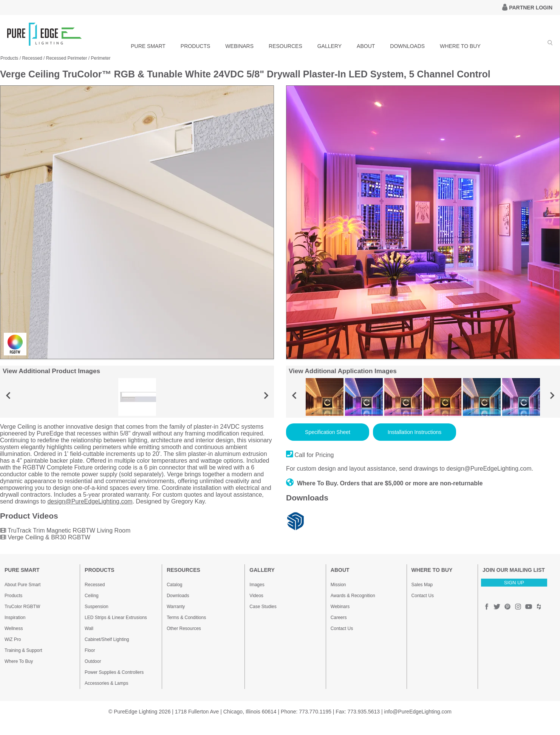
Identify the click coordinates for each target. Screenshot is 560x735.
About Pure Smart (22, 585)
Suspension (97, 607)
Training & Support (23, 650)
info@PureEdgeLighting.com (418, 712)
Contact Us (342, 628)
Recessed (95, 585)
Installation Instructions (415, 432)
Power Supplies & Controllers (114, 672)
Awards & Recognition (353, 596)
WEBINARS (239, 46)
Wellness (14, 628)
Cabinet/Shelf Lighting (107, 639)
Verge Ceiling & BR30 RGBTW (45, 537)
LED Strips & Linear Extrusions (116, 618)
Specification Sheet (328, 432)
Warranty (176, 607)
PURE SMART (148, 46)
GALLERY (330, 46)
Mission (338, 585)
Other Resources (184, 628)
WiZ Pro (13, 639)
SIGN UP (514, 583)
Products (13, 596)
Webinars (340, 607)
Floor (90, 650)
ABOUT (366, 46)
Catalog (174, 585)
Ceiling (92, 596)
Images (257, 585)
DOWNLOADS (407, 46)
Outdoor (93, 661)
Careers (339, 618)
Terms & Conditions (186, 618)
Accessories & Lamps (106, 683)
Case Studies (263, 607)
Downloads (178, 596)
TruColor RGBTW (22, 607)
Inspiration (15, 618)
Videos (256, 596)
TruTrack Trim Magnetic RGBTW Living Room (65, 530)
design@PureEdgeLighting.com (90, 501)
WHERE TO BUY (460, 46)
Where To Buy (19, 661)
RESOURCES (285, 46)
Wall (89, 628)
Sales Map (422, 585)
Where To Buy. (312, 483)
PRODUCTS (196, 46)
